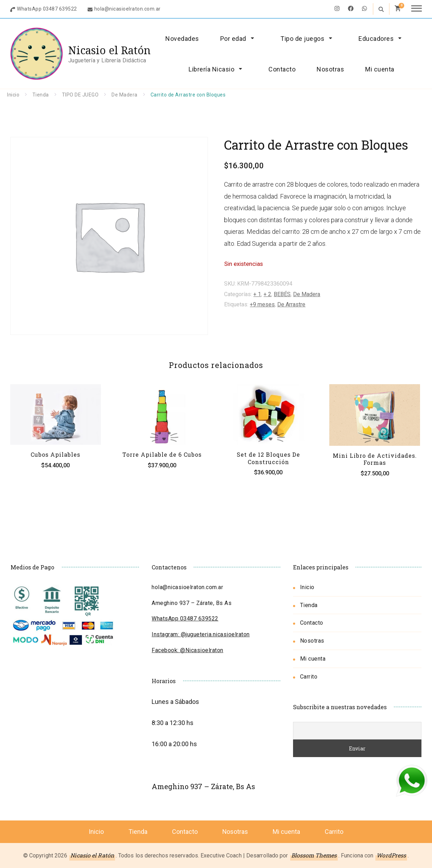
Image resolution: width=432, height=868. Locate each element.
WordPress (392, 855)
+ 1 (257, 294)
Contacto (282, 69)
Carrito (309, 677)
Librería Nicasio (211, 69)
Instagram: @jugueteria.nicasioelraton (201, 634)
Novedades (182, 39)
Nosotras (330, 69)
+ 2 (267, 294)
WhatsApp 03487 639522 (47, 9)
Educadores (376, 39)
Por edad (233, 39)
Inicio (307, 587)
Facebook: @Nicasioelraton (188, 650)
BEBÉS (282, 294)
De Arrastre (291, 304)
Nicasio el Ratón (109, 50)
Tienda (309, 605)
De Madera (307, 294)
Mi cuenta (380, 69)
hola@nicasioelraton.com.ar (128, 9)
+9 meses (262, 304)
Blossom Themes (314, 855)
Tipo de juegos (302, 39)
